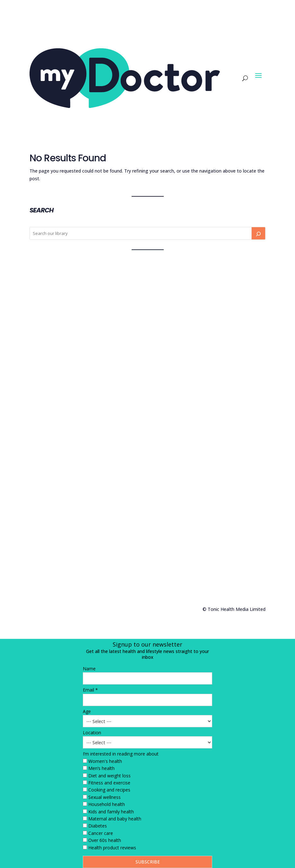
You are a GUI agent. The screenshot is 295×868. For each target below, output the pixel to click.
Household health (107, 804)
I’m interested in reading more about (121, 754)
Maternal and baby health (115, 819)
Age (87, 711)
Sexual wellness (104, 797)
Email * (90, 690)
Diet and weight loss (109, 776)
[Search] (258, 233)
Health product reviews (112, 848)
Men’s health (101, 768)
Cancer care (101, 833)
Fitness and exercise (109, 783)
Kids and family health (111, 812)
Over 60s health (105, 840)
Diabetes (98, 826)
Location (92, 733)
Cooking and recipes (109, 790)
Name (89, 669)
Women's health (105, 761)
